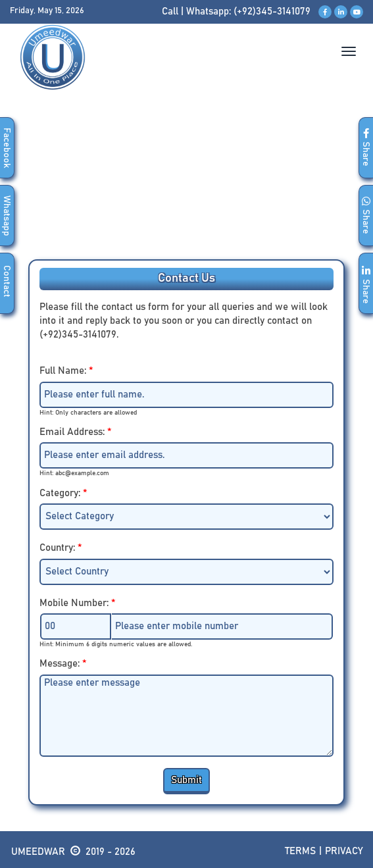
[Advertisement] (186, 184)
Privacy (344, 851)
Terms (300, 851)
